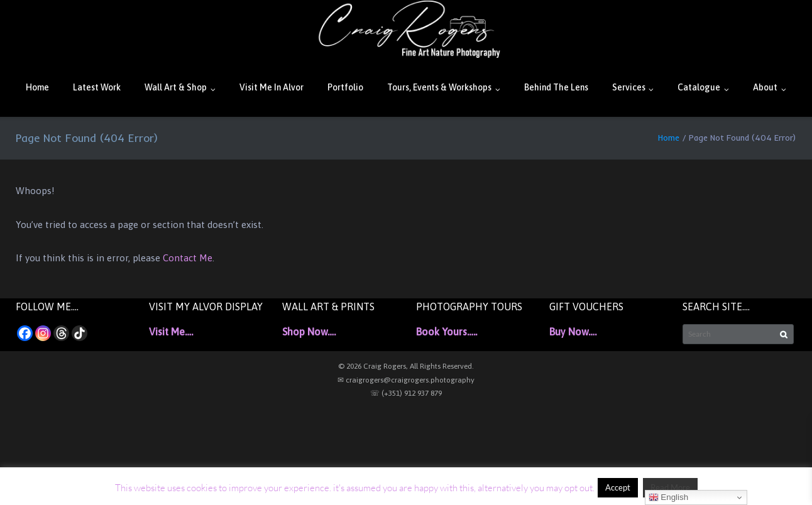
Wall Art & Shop (176, 87)
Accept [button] (618, 487)
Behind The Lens (556, 87)
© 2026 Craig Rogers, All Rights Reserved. (406, 366)
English (668, 497)
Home (37, 87)
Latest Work (97, 87)
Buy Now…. (573, 332)
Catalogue (699, 87)
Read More (670, 487)
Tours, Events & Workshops (439, 87)
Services (629, 87)
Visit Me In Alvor (272, 87)
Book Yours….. (447, 332)
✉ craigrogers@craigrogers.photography (406, 380)
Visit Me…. (171, 332)
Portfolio (345, 87)
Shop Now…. (309, 332)
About (765, 87)
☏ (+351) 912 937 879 (406, 393)
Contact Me (188, 258)
